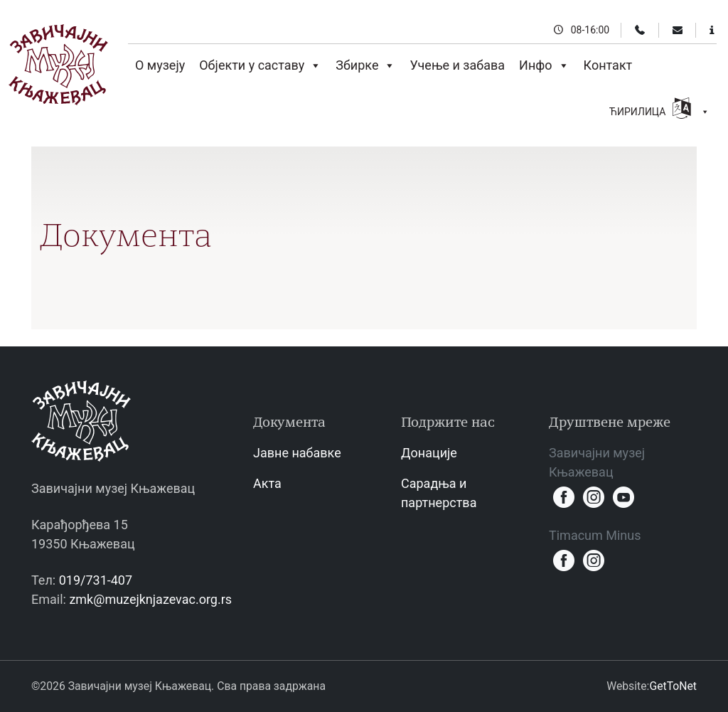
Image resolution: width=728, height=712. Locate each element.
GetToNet (673, 686)
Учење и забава (457, 65)
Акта (267, 483)
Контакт (608, 65)
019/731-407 (96, 580)
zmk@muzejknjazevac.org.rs (150, 599)
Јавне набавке (297, 453)
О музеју (160, 65)
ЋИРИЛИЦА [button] (659, 110)
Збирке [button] (365, 65)
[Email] (678, 30)
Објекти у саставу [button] (260, 65)
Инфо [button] (544, 65)
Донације (429, 453)
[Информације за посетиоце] (712, 30)
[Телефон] (640, 30)
